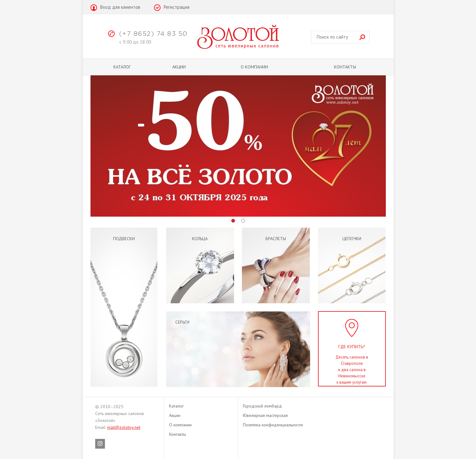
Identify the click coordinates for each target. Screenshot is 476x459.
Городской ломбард (262, 406)
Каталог (122, 67)
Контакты (345, 67)
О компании (254, 67)
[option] (238, 146)
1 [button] (233, 221)
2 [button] (243, 221)
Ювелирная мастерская (265, 415)
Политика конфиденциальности (273, 425)
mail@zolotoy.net (124, 427)
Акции (179, 67)
